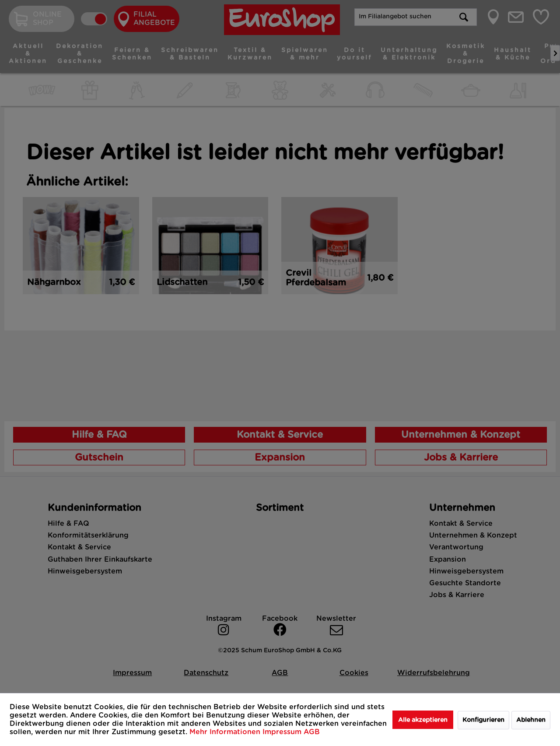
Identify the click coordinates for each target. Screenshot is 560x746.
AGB (312, 732)
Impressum (283, 732)
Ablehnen (531, 720)
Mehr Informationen (226, 732)
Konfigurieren (483, 720)
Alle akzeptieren (423, 720)
